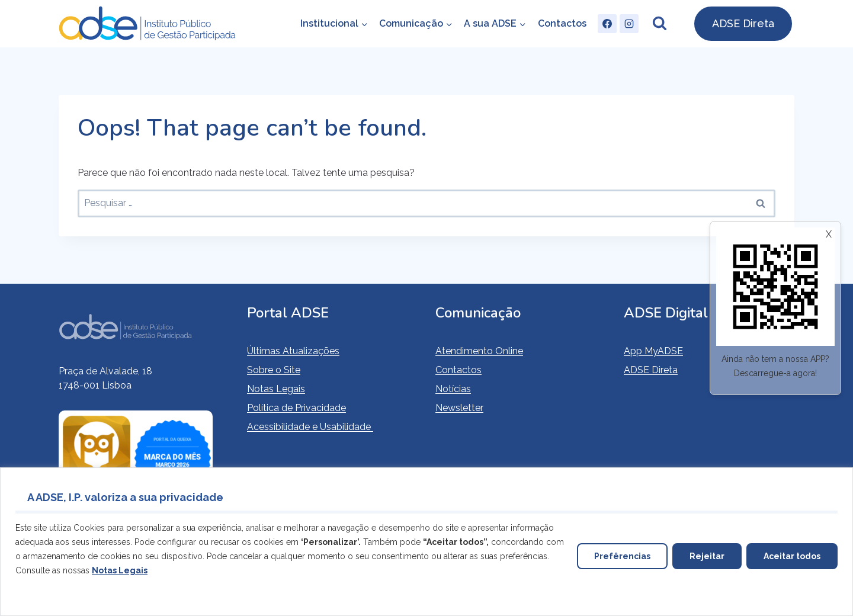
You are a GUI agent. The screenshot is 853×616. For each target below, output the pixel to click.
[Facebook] (607, 24)
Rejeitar (707, 556)
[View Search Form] (659, 24)
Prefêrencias (622, 556)
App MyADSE (653, 351)
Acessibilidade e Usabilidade (310, 427)
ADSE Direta (743, 23)
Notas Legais (276, 389)
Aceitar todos (792, 556)
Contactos (562, 23)
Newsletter (459, 408)
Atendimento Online (479, 351)
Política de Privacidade (296, 408)
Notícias (453, 389)
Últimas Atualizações (293, 351)
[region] (426, 542)
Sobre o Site (274, 370)
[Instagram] (629, 24)
